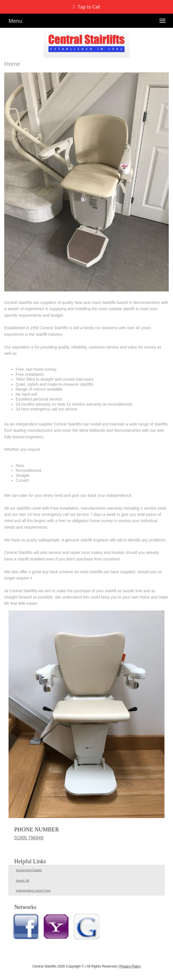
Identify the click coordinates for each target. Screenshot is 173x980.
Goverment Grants (29, 870)
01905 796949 (29, 838)
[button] (86, 7)
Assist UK (23, 881)
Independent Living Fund (33, 891)
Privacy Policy (130, 966)
